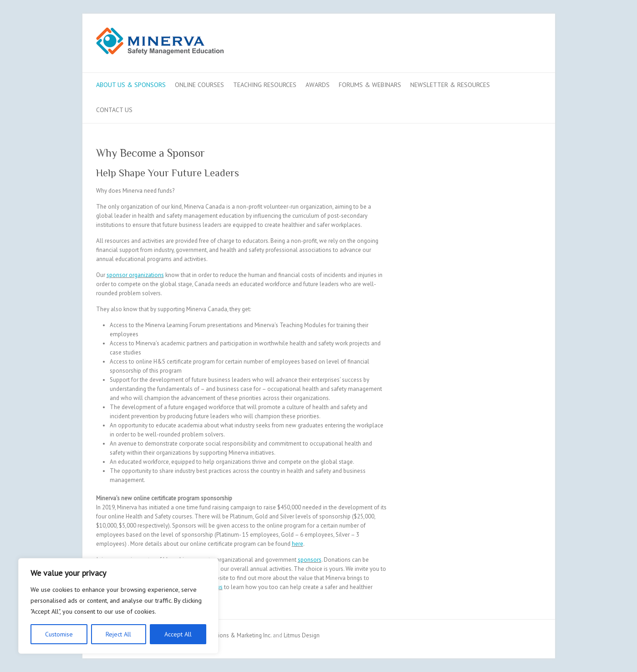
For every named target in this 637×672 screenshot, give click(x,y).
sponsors (310, 560)
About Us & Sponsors (131, 85)
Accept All (178, 634)
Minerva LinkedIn (519, 47)
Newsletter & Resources (450, 85)
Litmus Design (302, 635)
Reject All (118, 634)
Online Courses (199, 85)
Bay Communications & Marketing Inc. (223, 635)
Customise (59, 634)
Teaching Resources (265, 85)
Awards (318, 85)
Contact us (114, 110)
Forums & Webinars (370, 85)
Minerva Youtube (505, 47)
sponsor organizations (135, 275)
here (298, 544)
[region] (118, 606)
